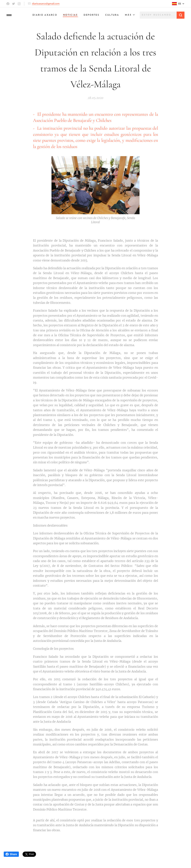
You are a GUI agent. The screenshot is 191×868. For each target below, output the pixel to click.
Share (11, 854)
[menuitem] (41, 15)
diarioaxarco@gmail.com (46, 4)
